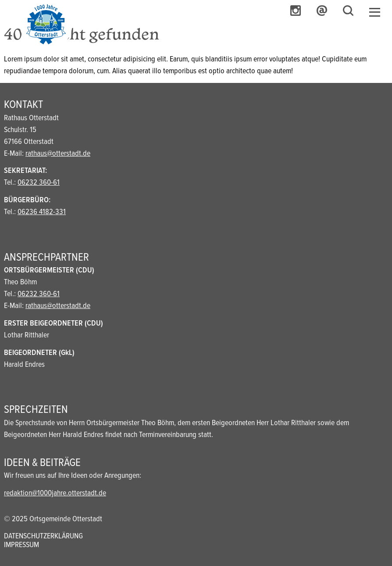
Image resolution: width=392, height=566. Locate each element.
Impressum (21, 545)
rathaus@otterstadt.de (58, 154)
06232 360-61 (39, 183)
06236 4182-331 (42, 212)
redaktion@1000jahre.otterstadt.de (55, 493)
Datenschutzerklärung (43, 536)
